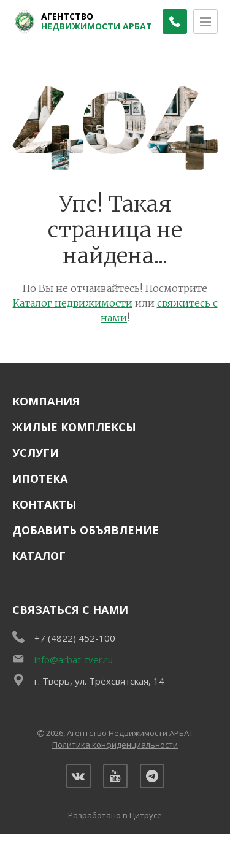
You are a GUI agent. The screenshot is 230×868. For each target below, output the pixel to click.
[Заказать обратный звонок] (175, 21)
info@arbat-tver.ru (74, 659)
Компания (46, 401)
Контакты (44, 504)
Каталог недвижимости (73, 303)
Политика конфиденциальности (115, 745)
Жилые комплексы (74, 427)
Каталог (39, 556)
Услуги (36, 453)
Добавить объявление (86, 530)
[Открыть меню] (205, 21)
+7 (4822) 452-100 (75, 638)
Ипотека (40, 478)
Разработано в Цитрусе (115, 815)
